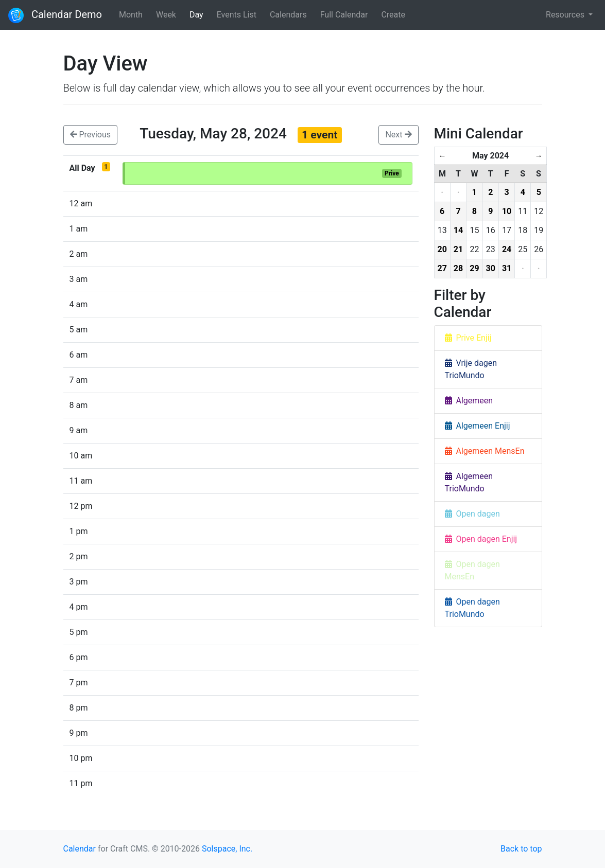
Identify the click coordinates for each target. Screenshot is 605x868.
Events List (237, 15)
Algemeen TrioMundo (469, 482)
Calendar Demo (55, 15)
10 (507, 211)
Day (196, 15)
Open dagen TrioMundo (472, 608)
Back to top (521, 849)
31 (507, 268)
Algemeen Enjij (478, 426)
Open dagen (472, 514)
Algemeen (469, 401)
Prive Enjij (468, 338)
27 (442, 268)
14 (458, 230)
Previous (91, 135)
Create (393, 15)
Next (398, 135)
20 (442, 249)
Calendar (80, 849)
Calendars (288, 15)
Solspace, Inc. (227, 849)
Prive (392, 173)
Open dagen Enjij (481, 539)
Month (131, 15)
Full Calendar (344, 15)
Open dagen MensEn (472, 570)
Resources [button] (566, 15)
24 (507, 249)
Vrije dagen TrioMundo (471, 369)
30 (491, 268)
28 (458, 268)
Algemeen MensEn (485, 451)
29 (474, 268)
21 (458, 249)
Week (166, 15)
